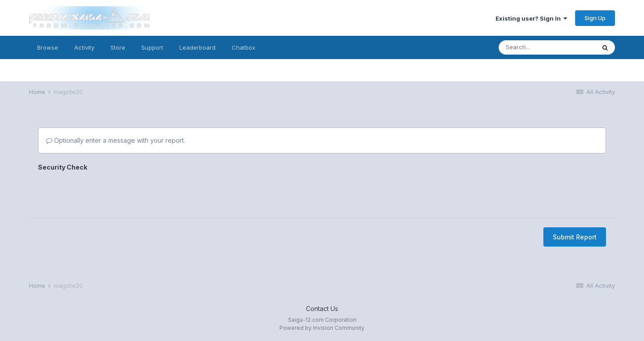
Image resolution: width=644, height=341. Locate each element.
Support (152, 47)
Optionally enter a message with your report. (116, 140)
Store (118, 47)
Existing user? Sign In (531, 18)
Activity (84, 47)
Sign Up (595, 18)
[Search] (547, 47)
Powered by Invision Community (322, 328)
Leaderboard (197, 47)
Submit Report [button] (575, 237)
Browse (48, 47)
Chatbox (244, 47)
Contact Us (322, 309)
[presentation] (106, 192)
